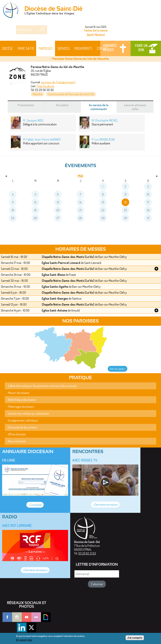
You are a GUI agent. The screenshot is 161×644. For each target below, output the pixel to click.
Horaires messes (110, 48)
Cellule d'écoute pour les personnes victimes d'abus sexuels (42, 386)
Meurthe (38, 94)
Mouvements (83, 48)
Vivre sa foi (26, 48)
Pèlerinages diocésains (21, 407)
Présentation (26, 105)
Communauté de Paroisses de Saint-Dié (71, 94)
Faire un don (141, 48)
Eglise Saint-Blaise (53, 275)
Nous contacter (17, 441)
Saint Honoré (96, 34)
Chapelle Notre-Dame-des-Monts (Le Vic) (68, 257)
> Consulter (35, 505)
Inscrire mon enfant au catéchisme (28, 414)
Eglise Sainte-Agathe (55, 287)
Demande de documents (22, 427)
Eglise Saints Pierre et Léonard (61, 263)
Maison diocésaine (19, 393)
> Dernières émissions (105, 505)
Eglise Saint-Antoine (54, 310)
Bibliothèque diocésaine (22, 400)
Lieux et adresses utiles (135, 107)
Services (63, 48)
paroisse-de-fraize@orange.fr (58, 82)
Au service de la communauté (102, 108)
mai (80, 176)
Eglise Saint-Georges (55, 298)
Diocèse (8, 48)
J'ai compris (135, 639)
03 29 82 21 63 (87, 553)
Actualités (62, 105)
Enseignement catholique (23, 420)
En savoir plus (24, 641)
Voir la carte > (118, 369)
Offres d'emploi (17, 434)
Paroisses (46, 48)
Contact (103, 48)
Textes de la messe (96, 30)
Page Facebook (45, 86)
